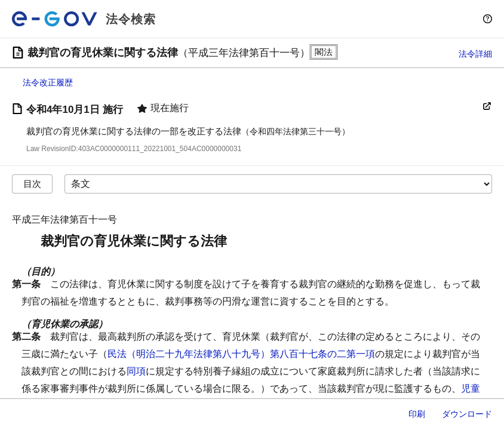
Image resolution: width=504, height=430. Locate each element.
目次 (32, 184)
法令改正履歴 (48, 82)
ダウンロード (467, 414)
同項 (136, 371)
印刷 (417, 414)
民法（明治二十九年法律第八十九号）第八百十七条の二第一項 (241, 354)
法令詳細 (475, 54)
